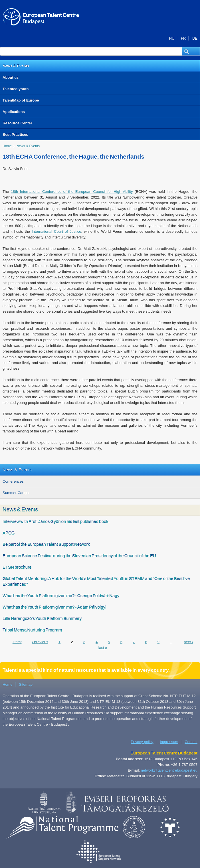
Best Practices (15, 134)
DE (195, 38)
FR (183, 38)
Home (7, 146)
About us (11, 77)
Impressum (169, 742)
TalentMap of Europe (21, 100)
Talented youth (16, 89)
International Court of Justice (56, 231)
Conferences (13, 481)
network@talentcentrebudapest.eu (169, 770)
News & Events (16, 66)
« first (17, 642)
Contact (191, 742)
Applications (14, 112)
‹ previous (40, 642)
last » (103, 647)
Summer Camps (16, 493)
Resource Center (17, 123)
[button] (191, 51)
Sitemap (26, 684)
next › (188, 642)
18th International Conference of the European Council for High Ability (72, 192)
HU (172, 38)
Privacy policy (142, 742)
